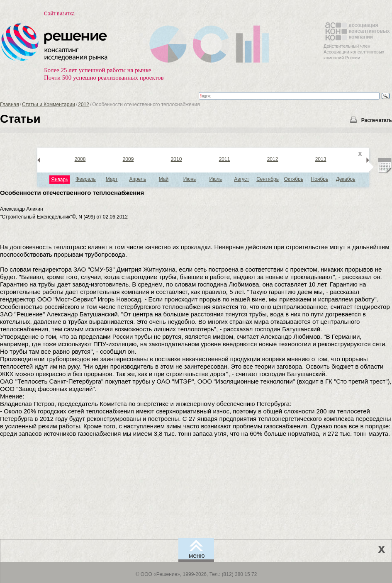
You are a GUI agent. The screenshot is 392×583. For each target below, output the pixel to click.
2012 (84, 104)
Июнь (190, 179)
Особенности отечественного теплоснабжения (72, 193)
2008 (80, 159)
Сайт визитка (59, 14)
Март (112, 179)
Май (164, 179)
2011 (225, 159)
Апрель (138, 179)
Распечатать (377, 120)
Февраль (86, 179)
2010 (177, 159)
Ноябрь (320, 179)
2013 (321, 159)
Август (241, 179)
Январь (60, 180)
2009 (128, 159)
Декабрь (346, 179)
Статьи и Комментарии (49, 104)
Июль (215, 179)
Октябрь (293, 179)
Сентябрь (268, 179)
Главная (10, 104)
